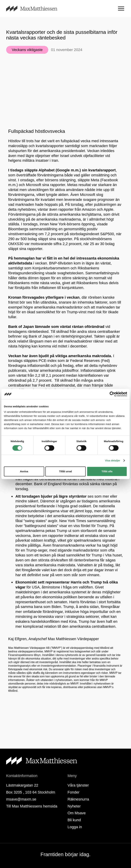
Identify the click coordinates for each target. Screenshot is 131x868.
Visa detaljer (112, 460)
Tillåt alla (107, 471)
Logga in (75, 827)
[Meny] (121, 9)
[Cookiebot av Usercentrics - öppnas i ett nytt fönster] (112, 394)
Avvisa (24, 471)
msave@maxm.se (21, 799)
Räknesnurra (78, 799)
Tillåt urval (66, 471)
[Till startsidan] (36, 9)
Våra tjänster (78, 785)
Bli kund (74, 820)
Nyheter (74, 806)
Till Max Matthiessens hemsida (32, 806)
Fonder (74, 792)
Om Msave (77, 813)
